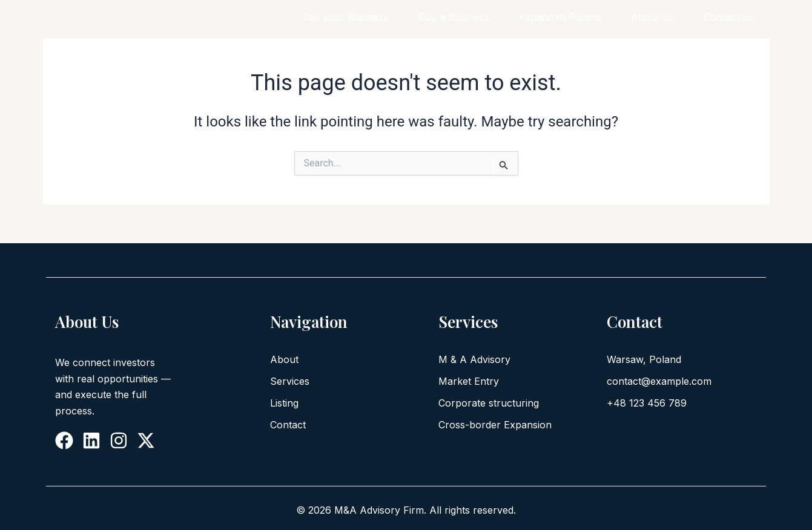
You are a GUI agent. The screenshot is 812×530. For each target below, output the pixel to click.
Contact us (728, 17)
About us (652, 17)
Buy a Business (454, 17)
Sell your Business (345, 17)
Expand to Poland (560, 17)
